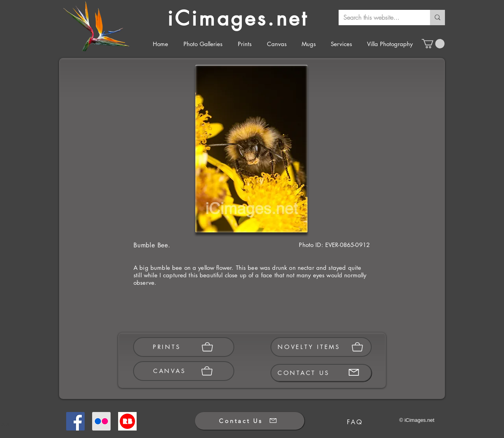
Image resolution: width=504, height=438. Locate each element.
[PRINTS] (184, 347)
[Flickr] (101, 421)
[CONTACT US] (321, 373)
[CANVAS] (184, 371)
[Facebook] (75, 421)
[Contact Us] (250, 421)
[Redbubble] (127, 421)
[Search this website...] (378, 18)
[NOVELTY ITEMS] (321, 347)
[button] (433, 44)
